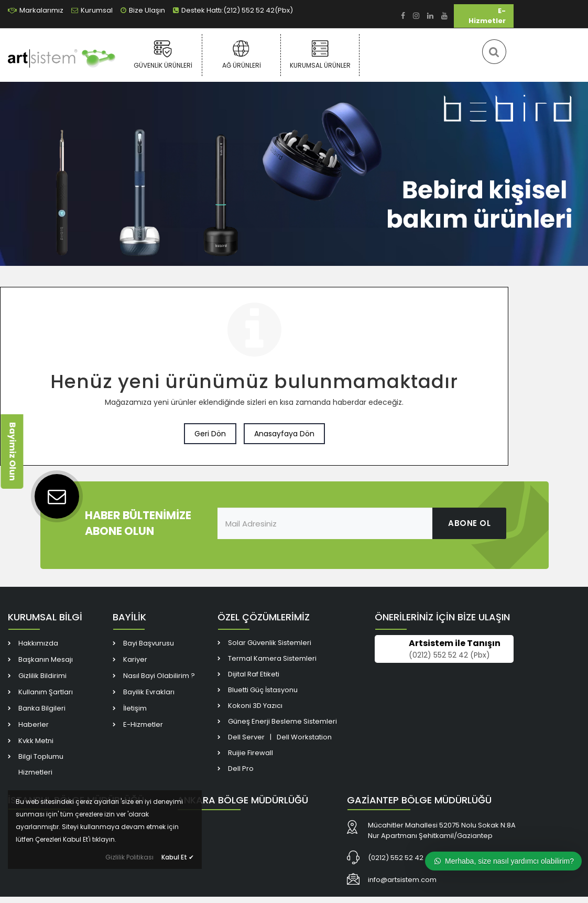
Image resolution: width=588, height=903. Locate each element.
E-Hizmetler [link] (487, 16)
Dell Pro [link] (241, 768)
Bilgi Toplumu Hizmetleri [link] (41, 764)
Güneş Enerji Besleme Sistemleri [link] (282, 721)
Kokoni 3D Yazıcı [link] (255, 706)
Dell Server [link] (246, 737)
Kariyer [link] (135, 659)
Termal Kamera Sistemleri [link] (272, 658)
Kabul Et (178, 857)
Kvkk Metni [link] (36, 741)
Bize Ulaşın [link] (143, 10)
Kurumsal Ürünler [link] (320, 55)
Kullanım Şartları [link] (46, 692)
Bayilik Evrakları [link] (149, 692)
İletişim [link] (135, 708)
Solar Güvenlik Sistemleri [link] (270, 643)
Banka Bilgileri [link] (42, 708)
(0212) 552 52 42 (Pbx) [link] (449, 655)
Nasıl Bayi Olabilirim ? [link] (159, 676)
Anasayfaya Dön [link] (284, 434)
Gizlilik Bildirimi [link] (42, 676)
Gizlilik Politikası (129, 857)
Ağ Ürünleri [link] (241, 55)
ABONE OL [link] (469, 523)
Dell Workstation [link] (304, 737)
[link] (403, 16)
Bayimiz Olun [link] (12, 451)
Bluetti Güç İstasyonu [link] (263, 690)
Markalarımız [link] (36, 10)
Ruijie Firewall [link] (251, 753)
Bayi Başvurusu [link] (149, 643)
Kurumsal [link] (92, 10)
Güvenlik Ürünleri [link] (163, 55)
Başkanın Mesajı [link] (46, 659)
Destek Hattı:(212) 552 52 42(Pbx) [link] (233, 10)
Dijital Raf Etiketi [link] (254, 674)
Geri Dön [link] (210, 434)
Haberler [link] (34, 724)
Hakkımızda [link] (38, 643)
